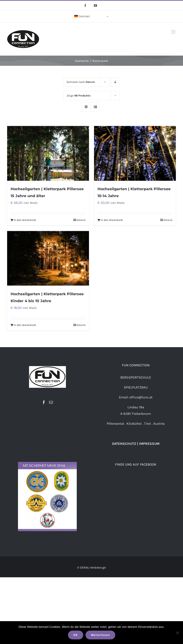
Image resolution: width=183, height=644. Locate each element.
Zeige (78, 96)
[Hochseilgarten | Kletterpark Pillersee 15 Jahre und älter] (48, 153)
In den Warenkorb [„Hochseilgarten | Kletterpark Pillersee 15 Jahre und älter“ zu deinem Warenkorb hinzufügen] (25, 220)
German (82, 16)
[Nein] (177, 633)
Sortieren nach (81, 82)
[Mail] (51, 401)
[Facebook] (44, 401)
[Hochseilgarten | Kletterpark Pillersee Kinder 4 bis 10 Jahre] (48, 258)
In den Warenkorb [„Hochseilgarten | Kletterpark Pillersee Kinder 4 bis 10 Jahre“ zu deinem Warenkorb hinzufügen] (25, 324)
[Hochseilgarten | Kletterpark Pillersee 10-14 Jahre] (135, 153)
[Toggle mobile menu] (174, 32)
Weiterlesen (100, 635)
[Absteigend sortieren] (115, 82)
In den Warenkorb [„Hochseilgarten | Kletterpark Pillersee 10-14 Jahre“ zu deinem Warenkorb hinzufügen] (112, 220)
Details (81, 220)
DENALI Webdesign (93, 566)
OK (76, 635)
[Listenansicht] (95, 107)
